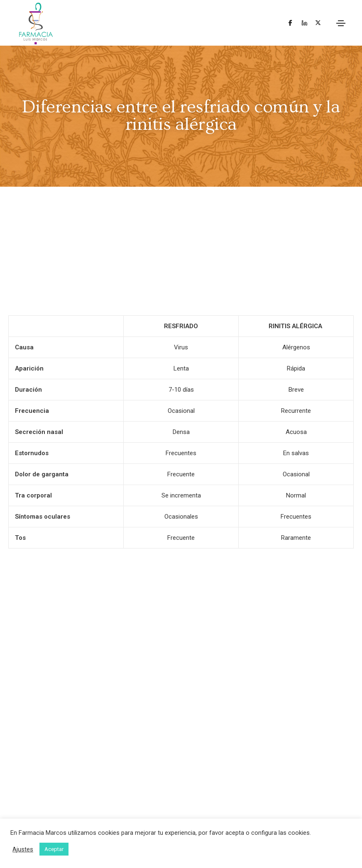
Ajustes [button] (23, 849)
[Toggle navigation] (341, 23)
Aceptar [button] (54, 849)
